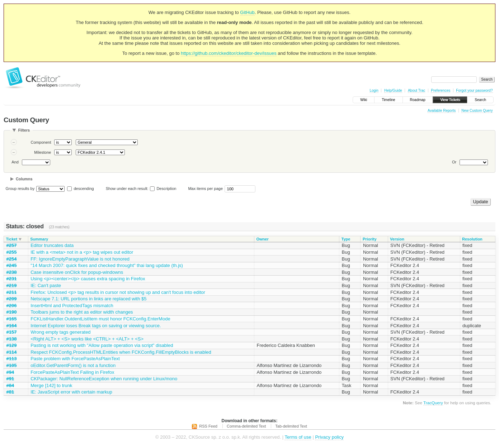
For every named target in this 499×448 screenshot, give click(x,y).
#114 (12, 352)
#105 (12, 365)
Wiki (364, 100)
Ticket (12, 239)
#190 (12, 312)
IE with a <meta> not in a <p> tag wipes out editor (82, 252)
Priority (370, 239)
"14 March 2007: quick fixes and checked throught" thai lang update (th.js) (107, 265)
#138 (12, 339)
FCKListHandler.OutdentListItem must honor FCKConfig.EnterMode (100, 319)
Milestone (43, 152)
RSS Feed (208, 426)
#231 (12, 279)
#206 (12, 306)
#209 (12, 299)
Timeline (388, 100)
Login (374, 90)
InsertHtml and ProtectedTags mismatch (72, 306)
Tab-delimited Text (291, 426)
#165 (12, 319)
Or (454, 162)
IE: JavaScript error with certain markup (71, 392)
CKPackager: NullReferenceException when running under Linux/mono (104, 379)
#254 (12, 259)
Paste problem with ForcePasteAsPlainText (75, 359)
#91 (10, 379)
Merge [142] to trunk (51, 385)
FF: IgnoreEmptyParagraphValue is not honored (80, 259)
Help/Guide (393, 90)
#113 (12, 359)
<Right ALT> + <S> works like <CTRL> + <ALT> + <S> (87, 339)
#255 (12, 252)
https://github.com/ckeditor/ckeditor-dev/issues (229, 53)
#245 (12, 265)
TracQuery (433, 403)
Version (397, 239)
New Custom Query (477, 111)
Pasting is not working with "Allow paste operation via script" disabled (102, 345)
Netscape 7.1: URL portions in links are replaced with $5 (88, 299)
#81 (10, 392)
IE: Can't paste (46, 285)
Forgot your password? (474, 90)
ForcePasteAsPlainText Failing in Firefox (72, 372)
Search (480, 100)
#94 (10, 372)
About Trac (416, 90)
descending (84, 189)
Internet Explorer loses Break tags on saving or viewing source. (96, 326)
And (15, 162)
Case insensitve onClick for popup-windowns (77, 272)
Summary (39, 239)
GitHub (247, 12)
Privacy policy (329, 437)
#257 (12, 245)
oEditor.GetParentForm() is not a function (73, 365)
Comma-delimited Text (246, 426)
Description (163, 189)
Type (346, 239)
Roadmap (418, 100)
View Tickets (450, 100)
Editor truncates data (52, 245)
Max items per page (205, 189)
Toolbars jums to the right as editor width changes (82, 312)
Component (41, 142)
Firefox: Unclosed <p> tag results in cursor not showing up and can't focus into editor (118, 292)
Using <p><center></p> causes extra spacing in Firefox (88, 279)
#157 (12, 332)
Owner (262, 239)
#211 (12, 292)
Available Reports (442, 111)
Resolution (472, 239)
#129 (12, 345)
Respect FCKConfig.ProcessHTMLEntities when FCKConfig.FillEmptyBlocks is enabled (121, 352)
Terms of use (298, 437)
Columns (24, 179)
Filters (24, 130)
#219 (12, 285)
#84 (10, 385)
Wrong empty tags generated (60, 332)
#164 (12, 326)
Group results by (20, 189)
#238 (12, 272)
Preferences (441, 90)
